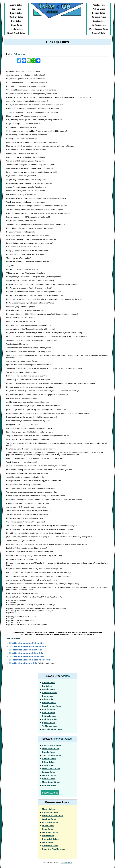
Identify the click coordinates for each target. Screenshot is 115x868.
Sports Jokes (99, 21)
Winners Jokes (49, 785)
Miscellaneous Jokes (99, 29)
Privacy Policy (66, 863)
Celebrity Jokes (16, 17)
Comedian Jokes (50, 812)
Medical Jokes (49, 775)
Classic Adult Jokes (52, 745)
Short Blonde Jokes (52, 755)
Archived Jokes (62, 739)
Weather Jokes (49, 819)
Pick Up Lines (99, 9)
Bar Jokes (16, 9)
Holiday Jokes (16, 29)
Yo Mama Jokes (99, 25)
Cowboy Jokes (49, 759)
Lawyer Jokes (49, 772)
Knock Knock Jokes (16, 33)
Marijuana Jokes (50, 832)
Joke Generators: (13, 638)
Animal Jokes (16, 5)
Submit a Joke (50, 793)
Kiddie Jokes (48, 765)
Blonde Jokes (16, 13)
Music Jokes (48, 826)
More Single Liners (51, 782)
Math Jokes (48, 842)
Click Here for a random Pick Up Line (27, 643)
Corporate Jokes (50, 846)
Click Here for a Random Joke (23, 663)
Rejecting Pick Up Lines (54, 849)
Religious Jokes (99, 17)
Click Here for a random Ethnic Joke (26, 653)
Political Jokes (99, 13)
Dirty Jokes (16, 21)
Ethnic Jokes (16, 25)
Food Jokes (48, 829)
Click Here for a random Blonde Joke (27, 656)
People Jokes (99, 5)
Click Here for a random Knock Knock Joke (30, 660)
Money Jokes (48, 809)
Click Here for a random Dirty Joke (25, 650)
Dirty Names (48, 836)
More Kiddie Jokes (51, 769)
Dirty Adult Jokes (50, 839)
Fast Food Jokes (50, 822)
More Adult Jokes (50, 749)
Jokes (66, 676)
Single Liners (48, 779)
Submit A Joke (99, 33)
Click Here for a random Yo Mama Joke (27, 646)
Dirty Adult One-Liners (53, 816)
